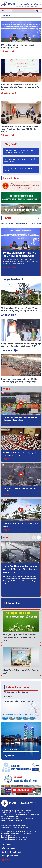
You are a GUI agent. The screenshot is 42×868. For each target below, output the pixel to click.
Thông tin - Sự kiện (8, 51)
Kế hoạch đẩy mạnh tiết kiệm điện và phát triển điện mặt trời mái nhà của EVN (20, 637)
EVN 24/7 (6, 424)
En (40, 11)
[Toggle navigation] (3, 11)
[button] (39, 218)
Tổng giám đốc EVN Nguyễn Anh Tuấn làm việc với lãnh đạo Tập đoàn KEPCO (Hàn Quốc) (20, 129)
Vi (37, 11)
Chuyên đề (11, 144)
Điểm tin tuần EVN (22, 224)
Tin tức (7, 218)
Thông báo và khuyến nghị (16, 692)
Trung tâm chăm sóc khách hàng (19, 701)
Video (6, 389)
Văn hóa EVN (12, 743)
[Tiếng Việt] (21, 4)
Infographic (13, 603)
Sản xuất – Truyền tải (9, 93)
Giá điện (8, 697)
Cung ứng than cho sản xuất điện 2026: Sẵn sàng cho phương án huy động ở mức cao (20, 87)
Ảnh (5, 537)
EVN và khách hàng (17, 687)
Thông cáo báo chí (12, 279)
